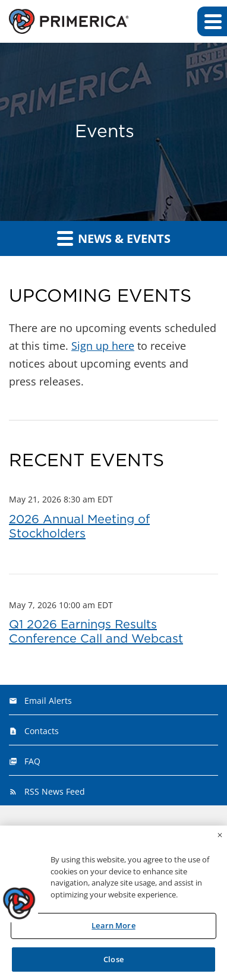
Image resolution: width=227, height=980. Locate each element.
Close (113, 962)
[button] (212, 21)
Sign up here (103, 346)
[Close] (220, 838)
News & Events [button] (114, 238)
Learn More (113, 928)
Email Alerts (48, 701)
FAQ (32, 761)
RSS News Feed (55, 791)
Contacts (42, 731)
